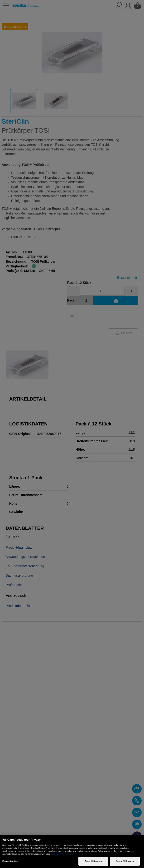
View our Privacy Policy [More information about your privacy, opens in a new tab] (62, 854)
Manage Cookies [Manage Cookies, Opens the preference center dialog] (10, 861)
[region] (72, 852)
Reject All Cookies (93, 861)
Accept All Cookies (125, 861)
